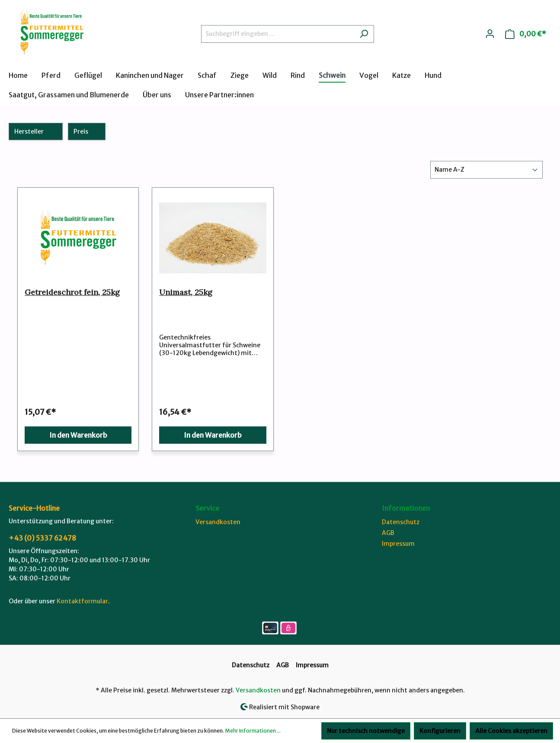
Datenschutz (401, 522)
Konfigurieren (440, 731)
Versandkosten (218, 522)
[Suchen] (364, 34)
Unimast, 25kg (186, 292)
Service (207, 508)
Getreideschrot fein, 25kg (72, 292)
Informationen (406, 508)
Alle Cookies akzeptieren (511, 731)
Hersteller (36, 131)
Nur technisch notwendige (366, 731)
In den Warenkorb (78, 435)
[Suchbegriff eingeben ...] (278, 34)
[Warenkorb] (526, 34)
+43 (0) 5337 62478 (42, 538)
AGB (388, 533)
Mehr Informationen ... (253, 731)
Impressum (398, 544)
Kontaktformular (82, 601)
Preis (87, 131)
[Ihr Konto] (490, 34)
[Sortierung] (486, 170)
